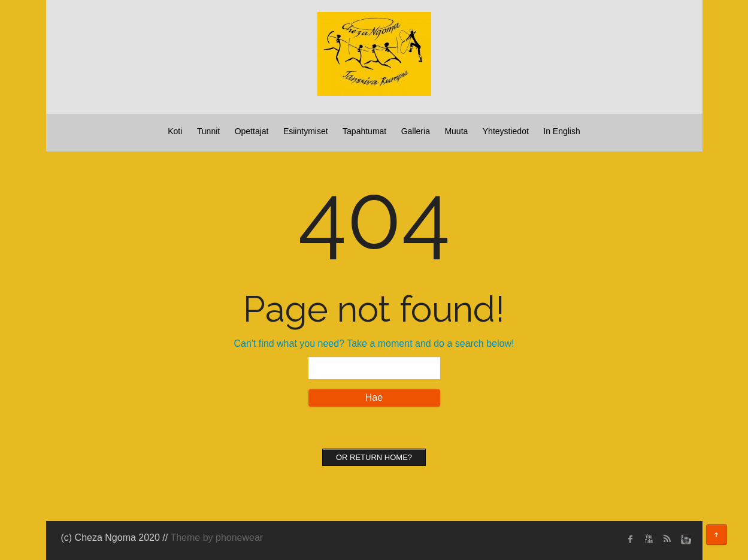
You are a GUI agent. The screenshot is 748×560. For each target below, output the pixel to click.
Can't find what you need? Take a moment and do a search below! (374, 343)
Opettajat (252, 131)
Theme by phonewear (216, 538)
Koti (175, 131)
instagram (685, 539)
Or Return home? (374, 457)
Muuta (456, 131)
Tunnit (208, 131)
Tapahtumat (364, 131)
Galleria (416, 131)
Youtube (649, 539)
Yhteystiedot (506, 131)
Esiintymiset (306, 131)
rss (667, 539)
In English (561, 131)
